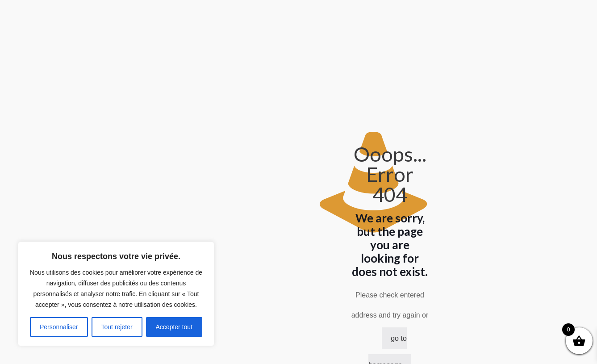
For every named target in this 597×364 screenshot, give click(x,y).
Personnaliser (59, 327)
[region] (116, 294)
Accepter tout (174, 327)
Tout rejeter (117, 327)
